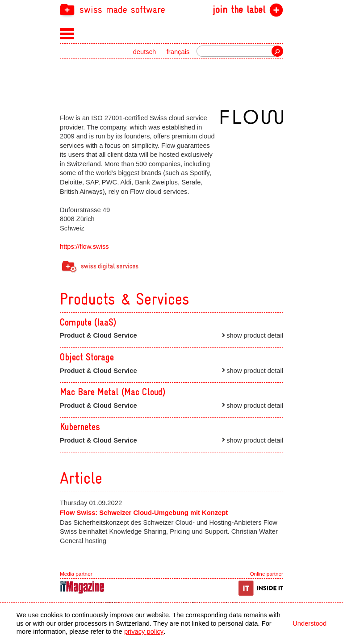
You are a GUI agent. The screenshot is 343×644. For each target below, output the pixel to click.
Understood (310, 623)
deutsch (145, 52)
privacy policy (144, 631)
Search (277, 51)
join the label (239, 10)
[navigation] (171, 9)
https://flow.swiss (84, 247)
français (178, 52)
